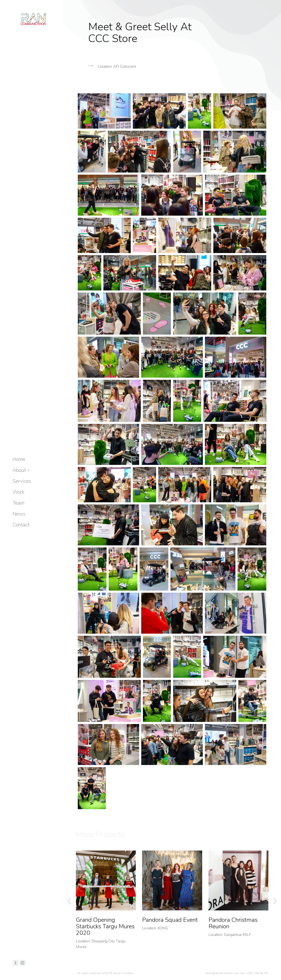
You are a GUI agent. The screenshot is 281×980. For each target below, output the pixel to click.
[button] (172, 88)
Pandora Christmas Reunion (233, 923)
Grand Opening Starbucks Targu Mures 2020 (105, 926)
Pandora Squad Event (170, 920)
